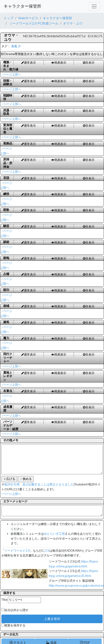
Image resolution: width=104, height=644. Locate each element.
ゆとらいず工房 (54, 534)
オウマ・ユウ (73, 23)
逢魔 (14, 46)
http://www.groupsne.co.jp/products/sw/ (76, 586)
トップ (9, 18)
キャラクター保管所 (22, 6)
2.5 (47, 551)
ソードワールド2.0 (17, 551)
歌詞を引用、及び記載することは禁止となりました (39, 485)
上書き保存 (52, 619)
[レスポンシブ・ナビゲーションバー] (94, 6)
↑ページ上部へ (11, 75)
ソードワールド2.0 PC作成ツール (33, 23)
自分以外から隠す (15, 610)
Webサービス (28, 18)
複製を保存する (13, 625)
